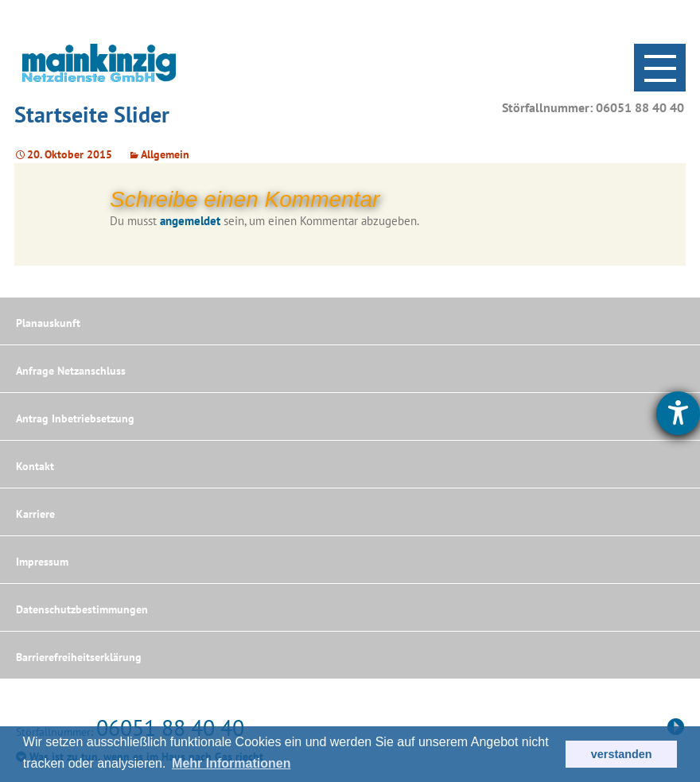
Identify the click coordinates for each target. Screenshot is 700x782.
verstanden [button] (622, 754)
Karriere (35, 514)
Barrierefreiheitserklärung (79, 657)
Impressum (42, 562)
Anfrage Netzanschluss (71, 371)
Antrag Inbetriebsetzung (75, 418)
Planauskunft (48, 323)
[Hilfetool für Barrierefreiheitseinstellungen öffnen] (678, 413)
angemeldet (190, 221)
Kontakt (35, 466)
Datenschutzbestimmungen (82, 609)
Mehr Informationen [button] (231, 763)
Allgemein (165, 154)
